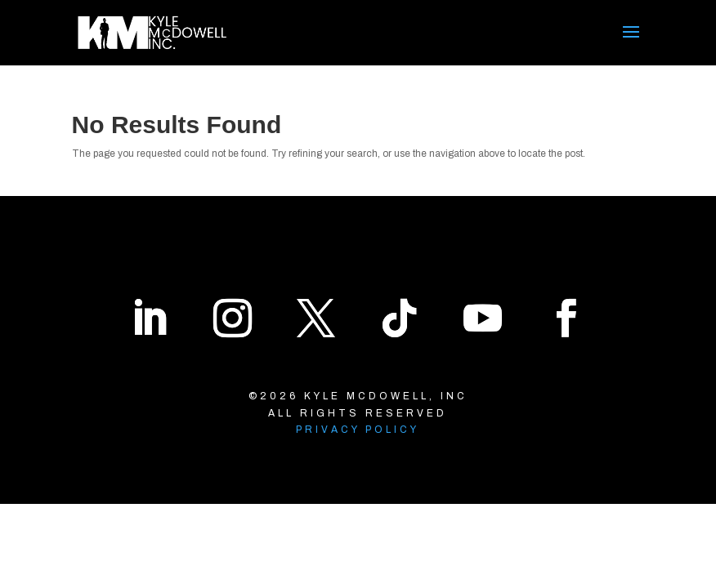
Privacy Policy (358, 430)
